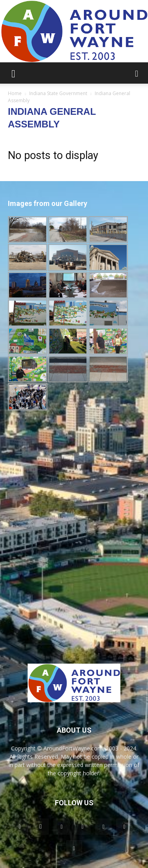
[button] (13, 73)
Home (15, 93)
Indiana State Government (58, 93)
